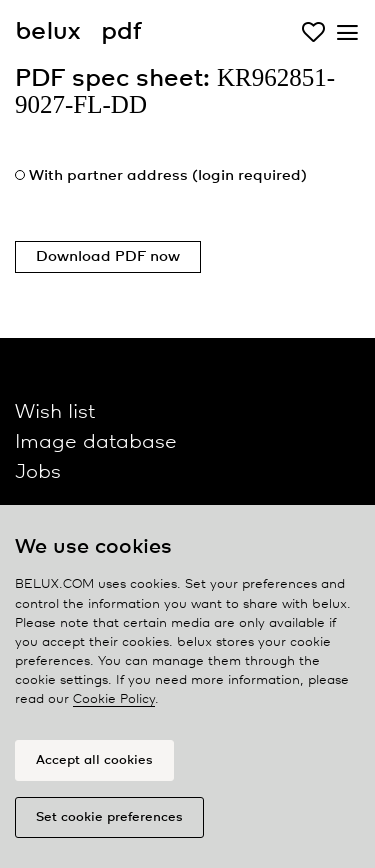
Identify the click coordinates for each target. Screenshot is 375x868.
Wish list (55, 412)
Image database (96, 442)
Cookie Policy (114, 699)
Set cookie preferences (109, 817)
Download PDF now (108, 257)
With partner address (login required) (168, 176)
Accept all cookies (94, 760)
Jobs (38, 472)
